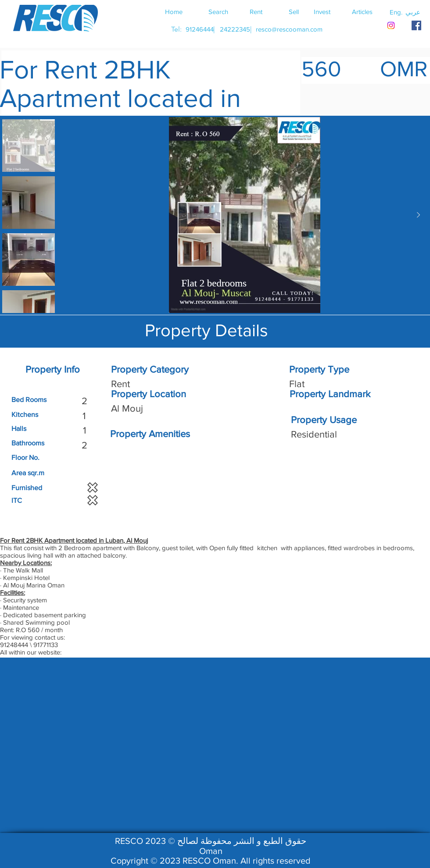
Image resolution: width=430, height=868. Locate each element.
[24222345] (235, 29)
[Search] (218, 11)
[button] (413, 12)
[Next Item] (418, 215)
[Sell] (294, 11)
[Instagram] (391, 25)
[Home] (174, 11)
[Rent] (256, 11)
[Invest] (322, 11)
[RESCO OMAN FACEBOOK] (416, 25)
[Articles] (362, 11)
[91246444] (199, 29)
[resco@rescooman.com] (289, 29)
